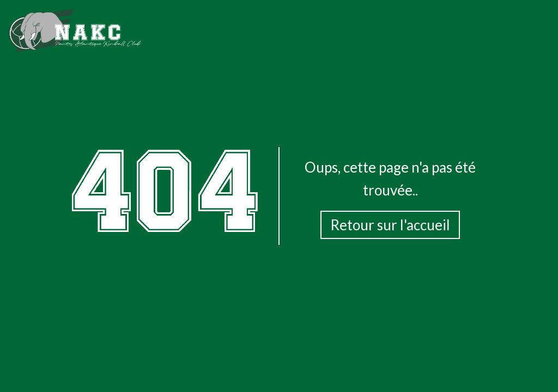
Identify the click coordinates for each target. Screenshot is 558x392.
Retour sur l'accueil (390, 225)
